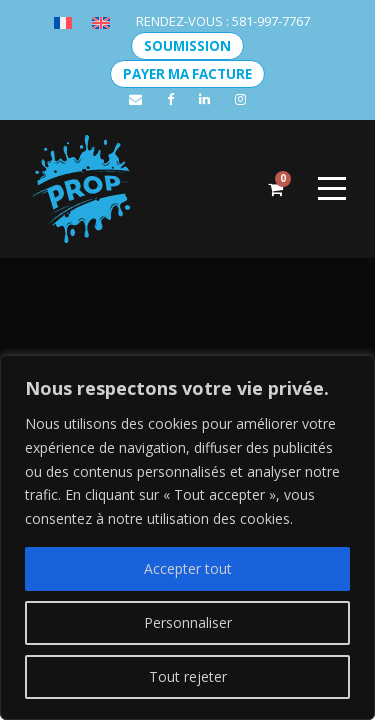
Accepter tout (188, 568)
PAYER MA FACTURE (187, 74)
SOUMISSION (187, 46)
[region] (187, 537)
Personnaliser (188, 622)
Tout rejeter (188, 676)
